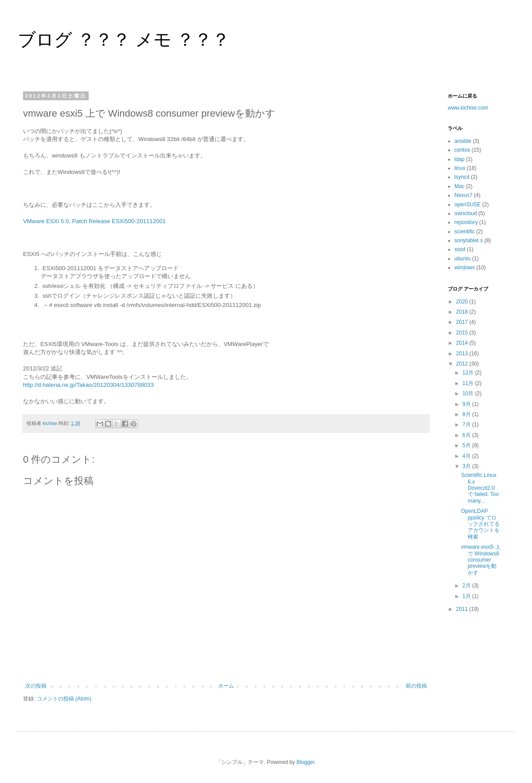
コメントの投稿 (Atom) (64, 699)
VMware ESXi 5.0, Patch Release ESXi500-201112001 (94, 221)
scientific (465, 232)
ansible (463, 141)
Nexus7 (464, 195)
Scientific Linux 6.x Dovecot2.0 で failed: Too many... (480, 488)
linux (460, 168)
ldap (460, 159)
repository (466, 222)
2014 (463, 343)
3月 (467, 466)
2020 (463, 302)
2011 (463, 609)
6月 (467, 435)
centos (462, 150)
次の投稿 (36, 686)
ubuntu (463, 259)
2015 (463, 333)
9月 (467, 404)
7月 (467, 425)
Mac (460, 186)
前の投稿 (416, 686)
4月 (467, 456)
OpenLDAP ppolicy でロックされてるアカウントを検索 (480, 524)
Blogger (306, 762)
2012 (463, 364)
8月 (467, 414)
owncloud (466, 213)
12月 (469, 373)
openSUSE (467, 205)
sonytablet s (469, 240)
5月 (467, 445)
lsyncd (462, 177)
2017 (463, 322)
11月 (469, 383)
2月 (467, 586)
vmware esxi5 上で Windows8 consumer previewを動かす (481, 560)
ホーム (226, 686)
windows (465, 268)
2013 (463, 354)
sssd (460, 249)
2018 (463, 312)
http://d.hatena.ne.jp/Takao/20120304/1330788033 (88, 385)
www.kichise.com (468, 108)
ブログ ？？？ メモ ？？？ (124, 39)
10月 (469, 393)
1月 (467, 596)
